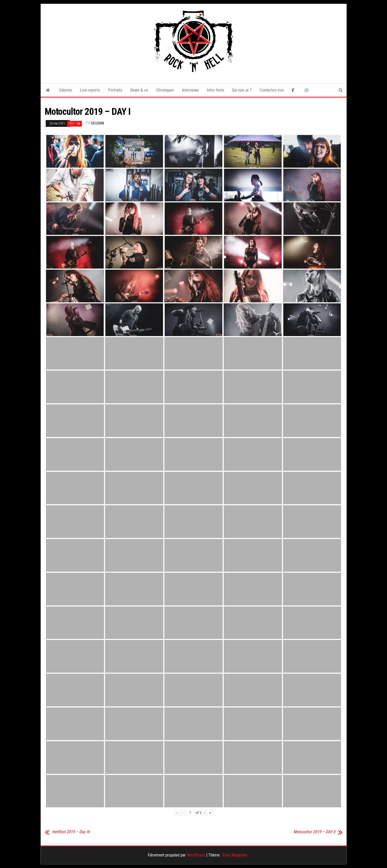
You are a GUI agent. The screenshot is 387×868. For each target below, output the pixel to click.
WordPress (196, 855)
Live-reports (90, 90)
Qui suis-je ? (242, 90)
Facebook (294, 90)
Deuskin (98, 123)
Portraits (115, 90)
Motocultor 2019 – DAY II (314, 832)
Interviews (190, 90)
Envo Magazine (235, 855)
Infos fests (215, 90)
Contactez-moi (272, 90)
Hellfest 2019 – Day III (71, 832)
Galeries (66, 90)
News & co (139, 90)
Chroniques (165, 90)
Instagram (307, 90)
